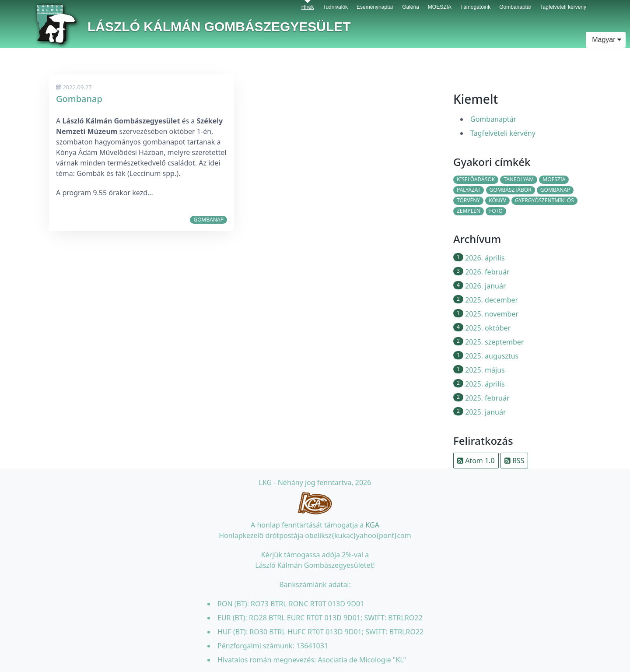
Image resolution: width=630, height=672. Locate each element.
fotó (496, 211)
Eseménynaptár (375, 5)
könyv (497, 200)
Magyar (606, 40)
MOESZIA (440, 5)
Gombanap (79, 99)
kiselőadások (476, 179)
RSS (514, 461)
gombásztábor (511, 190)
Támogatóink (475, 5)
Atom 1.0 (476, 461)
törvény (468, 200)
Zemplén (469, 211)
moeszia (554, 179)
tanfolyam (519, 179)
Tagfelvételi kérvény (563, 5)
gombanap (208, 220)
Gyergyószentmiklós (544, 200)
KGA (372, 525)
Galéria (411, 5)
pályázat (469, 190)
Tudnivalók (336, 5)
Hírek (308, 5)
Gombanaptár (515, 5)
